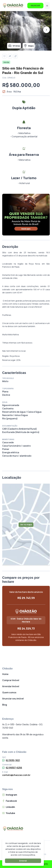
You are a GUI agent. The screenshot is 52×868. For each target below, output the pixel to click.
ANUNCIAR (35, 5)
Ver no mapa (26, 524)
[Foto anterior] (6, 30)
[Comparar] (16, 56)
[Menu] (47, 6)
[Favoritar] (4, 56)
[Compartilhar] (10, 56)
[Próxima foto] (46, 30)
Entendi (23, 861)
